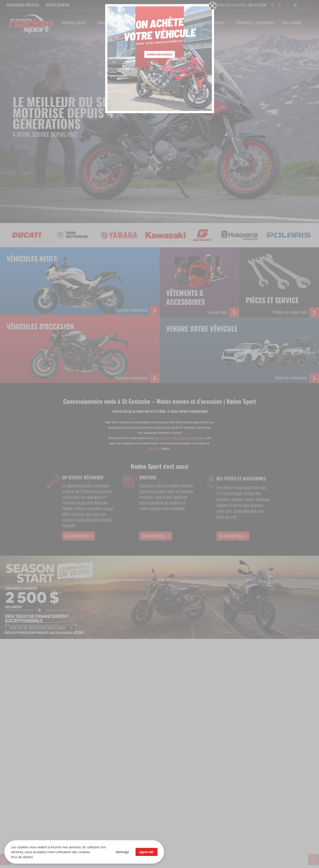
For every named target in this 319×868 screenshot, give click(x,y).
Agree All (146, 852)
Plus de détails (22, 857)
